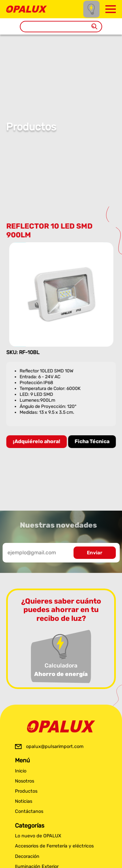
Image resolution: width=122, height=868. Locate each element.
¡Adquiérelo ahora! (37, 441)
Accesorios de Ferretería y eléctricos (54, 846)
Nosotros (25, 781)
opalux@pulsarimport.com (55, 747)
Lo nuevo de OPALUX (38, 836)
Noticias (24, 801)
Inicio (21, 771)
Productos (26, 791)
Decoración (27, 856)
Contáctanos (29, 811)
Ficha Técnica (92, 441)
